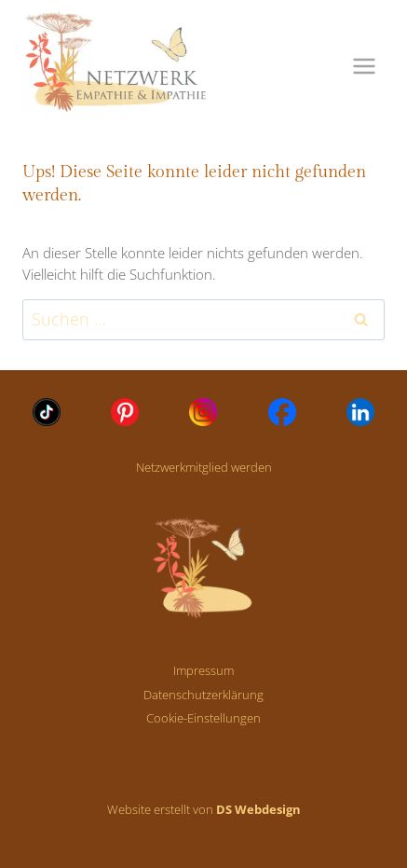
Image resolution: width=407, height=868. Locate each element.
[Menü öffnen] (364, 66)
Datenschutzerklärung (203, 695)
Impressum (203, 670)
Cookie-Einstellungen (203, 718)
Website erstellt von (204, 809)
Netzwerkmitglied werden (204, 467)
